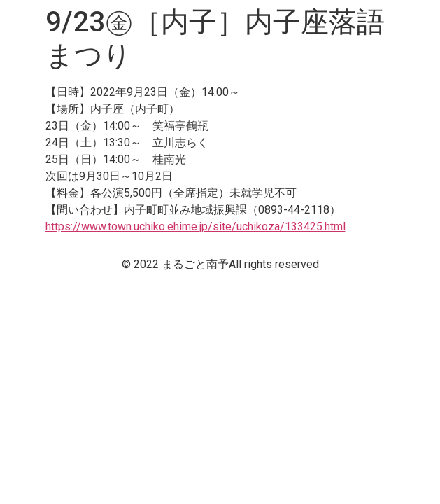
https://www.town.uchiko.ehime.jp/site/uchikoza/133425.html (196, 226)
